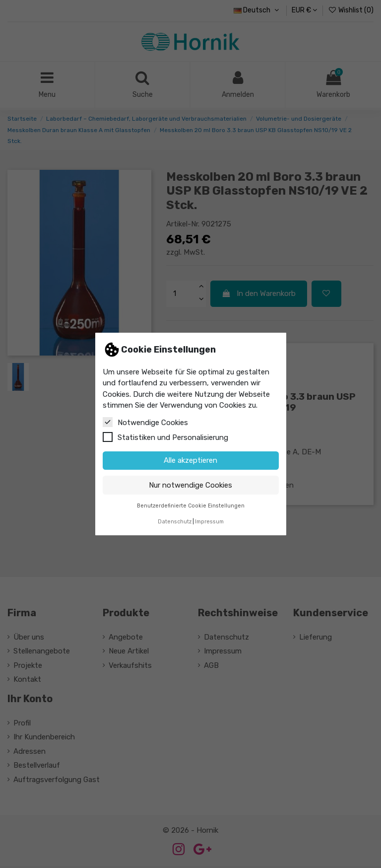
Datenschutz (175, 522)
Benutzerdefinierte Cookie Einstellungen (191, 506)
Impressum (209, 522)
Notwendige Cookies (145, 422)
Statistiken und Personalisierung (165, 437)
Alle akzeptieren (190, 460)
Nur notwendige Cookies (190, 485)
